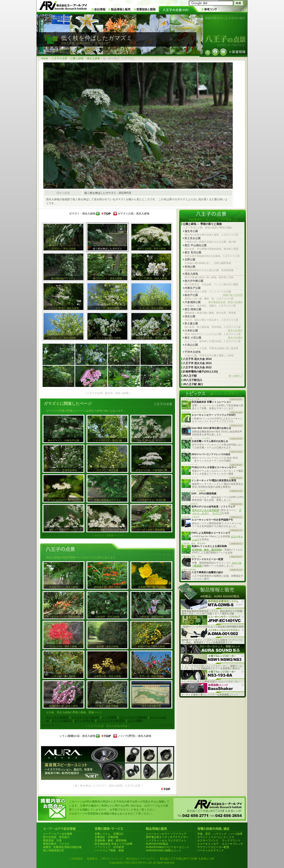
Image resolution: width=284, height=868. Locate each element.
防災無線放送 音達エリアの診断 (113, 844)
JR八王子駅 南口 (193, 384)
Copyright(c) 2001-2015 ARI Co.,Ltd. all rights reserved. (142, 863)
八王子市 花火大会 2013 (197, 363)
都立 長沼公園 (193, 252)
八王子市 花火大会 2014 (197, 359)
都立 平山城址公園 (196, 245)
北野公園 (190, 260)
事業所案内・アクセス (56, 844)
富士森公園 (191, 323)
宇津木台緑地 (193, 352)
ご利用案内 (76, 859)
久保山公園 (191, 345)
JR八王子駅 (213, 376)
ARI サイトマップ (112, 859)
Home (45, 58)
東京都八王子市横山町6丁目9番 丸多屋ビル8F (187, 859)
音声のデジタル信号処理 (205, 510)
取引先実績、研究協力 (56, 837)
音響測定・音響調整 (106, 837)
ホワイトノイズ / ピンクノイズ (216, 837)
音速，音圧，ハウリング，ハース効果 (220, 834)
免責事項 (92, 859)
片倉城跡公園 (214, 302)
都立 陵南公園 (193, 309)
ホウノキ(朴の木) (85, 721)
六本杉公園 (214, 331)
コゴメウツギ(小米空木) (111, 721)
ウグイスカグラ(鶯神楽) (133, 717)
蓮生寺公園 (191, 231)
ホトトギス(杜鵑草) (57, 717)
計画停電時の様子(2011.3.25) (200, 372)
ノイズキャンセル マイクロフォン (166, 840)
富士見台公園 (193, 238)
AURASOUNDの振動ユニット (164, 850)
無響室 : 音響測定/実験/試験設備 (62, 847)
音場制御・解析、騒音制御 (207, 550)
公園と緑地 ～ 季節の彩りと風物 (202, 224)
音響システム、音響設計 (109, 834)
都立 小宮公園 (214, 338)
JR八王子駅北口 (192, 380)
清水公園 (190, 316)
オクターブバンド (208, 840)
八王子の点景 (59, 58)
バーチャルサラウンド (211, 850)
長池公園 (190, 267)
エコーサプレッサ (233, 844)
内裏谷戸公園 (193, 288)
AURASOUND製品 (157, 844)
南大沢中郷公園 (194, 281)
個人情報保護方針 (54, 850)
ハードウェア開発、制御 (109, 850)
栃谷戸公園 (214, 295)
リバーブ (217, 513)
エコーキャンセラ (208, 844)
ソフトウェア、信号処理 (109, 847)
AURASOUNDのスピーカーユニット (168, 847)
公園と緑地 (77, 58)
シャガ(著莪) (109, 717)
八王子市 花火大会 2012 (197, 367)
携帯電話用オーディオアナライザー (167, 837)
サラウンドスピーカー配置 (213, 847)
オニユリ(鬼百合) (62, 721)
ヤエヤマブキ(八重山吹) (85, 717)
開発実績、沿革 (52, 840)
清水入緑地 (93, 58)
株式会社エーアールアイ (141, 859)
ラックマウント (231, 840)
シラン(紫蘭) (135, 721)
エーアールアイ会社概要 (58, 834)
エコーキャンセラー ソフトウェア (166, 834)
